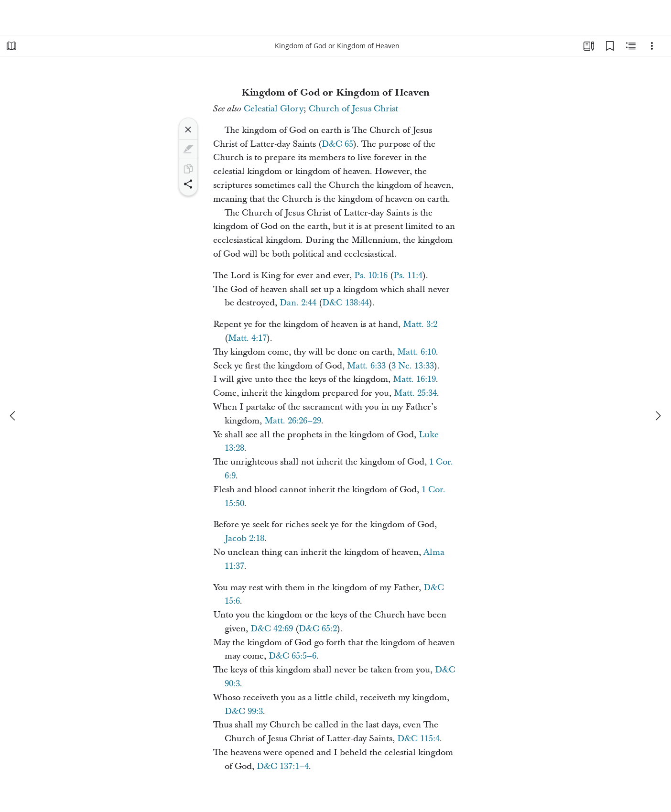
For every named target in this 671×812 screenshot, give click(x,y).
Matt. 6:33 (366, 366)
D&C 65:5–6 (292, 656)
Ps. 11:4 (408, 276)
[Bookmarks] (610, 46)
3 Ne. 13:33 (413, 366)
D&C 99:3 (244, 711)
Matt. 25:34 (415, 393)
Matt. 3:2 (420, 324)
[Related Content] (631, 46)
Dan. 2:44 (298, 303)
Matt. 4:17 (247, 338)
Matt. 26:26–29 (293, 421)
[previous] (13, 416)
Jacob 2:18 (244, 538)
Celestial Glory (274, 109)
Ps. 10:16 (371, 276)
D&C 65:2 (318, 629)
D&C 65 (337, 144)
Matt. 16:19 (414, 379)
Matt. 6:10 (417, 352)
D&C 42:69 (272, 629)
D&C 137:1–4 (283, 766)
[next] (658, 416)
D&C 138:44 (346, 303)
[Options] (652, 46)
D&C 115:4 (418, 739)
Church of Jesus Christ (353, 109)
